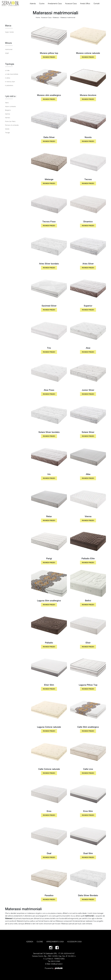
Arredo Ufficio (85, 3)
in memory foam (10, 82)
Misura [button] (8, 43)
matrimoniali (9, 49)
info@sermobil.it (57, 964)
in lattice (8, 78)
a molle (7, 70)
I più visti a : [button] (11, 96)
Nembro (8, 118)
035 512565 (55, 961)
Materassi (56, 17)
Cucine (42, 3)
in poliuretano (9, 85)
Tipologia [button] (10, 64)
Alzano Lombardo (10, 106)
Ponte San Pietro (10, 121)
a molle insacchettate (12, 74)
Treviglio (7, 133)
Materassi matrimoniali (68, 17)
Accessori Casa (71, 3)
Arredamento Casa (55, 3)
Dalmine (8, 114)
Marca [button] (8, 26)
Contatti (97, 3)
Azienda (33, 3)
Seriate (7, 129)
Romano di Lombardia (12, 125)
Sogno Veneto (9, 32)
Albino (7, 103)
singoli (7, 53)
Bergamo (8, 110)
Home (38, 17)
